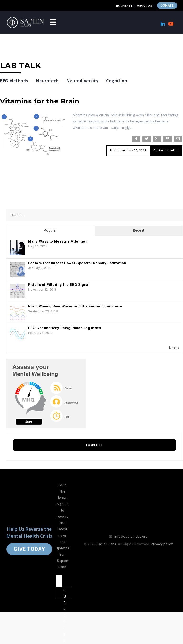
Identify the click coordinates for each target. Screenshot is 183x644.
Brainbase (124, 6)
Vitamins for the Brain (40, 101)
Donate (94, 445)
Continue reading (166, 150)
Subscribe (65, 594)
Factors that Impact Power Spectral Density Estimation (77, 263)
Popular (50, 230)
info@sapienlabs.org (131, 537)
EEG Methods (14, 81)
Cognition (117, 81)
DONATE (167, 5)
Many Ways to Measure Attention (58, 241)
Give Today (29, 549)
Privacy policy (162, 544)
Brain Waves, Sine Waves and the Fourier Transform (75, 306)
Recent (139, 230)
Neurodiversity (82, 81)
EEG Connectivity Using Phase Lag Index (65, 328)
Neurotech (47, 81)
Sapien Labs (106, 544)
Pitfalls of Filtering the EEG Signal (59, 285)
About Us (145, 6)
